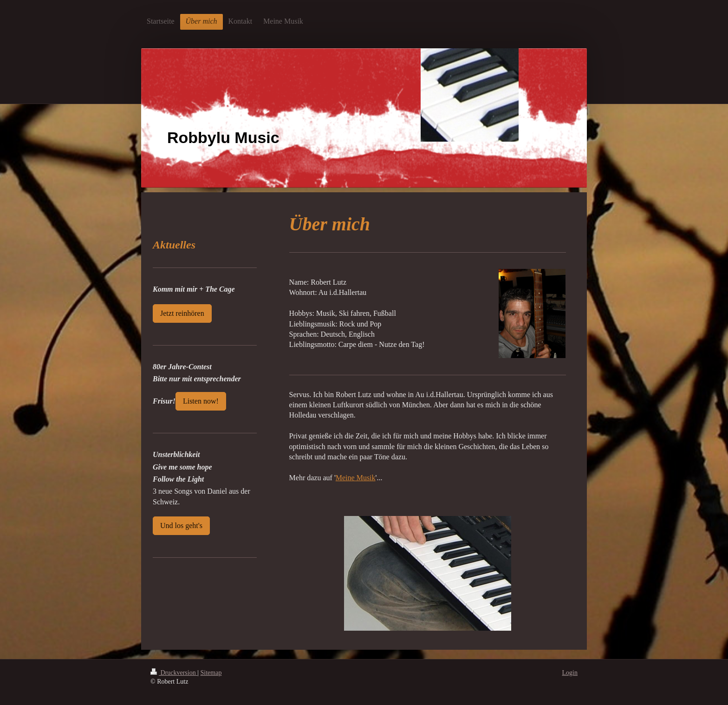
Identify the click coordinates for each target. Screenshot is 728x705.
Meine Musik (356, 478)
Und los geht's (181, 525)
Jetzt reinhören (182, 313)
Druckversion (174, 673)
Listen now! (201, 401)
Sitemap (211, 673)
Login (570, 673)
